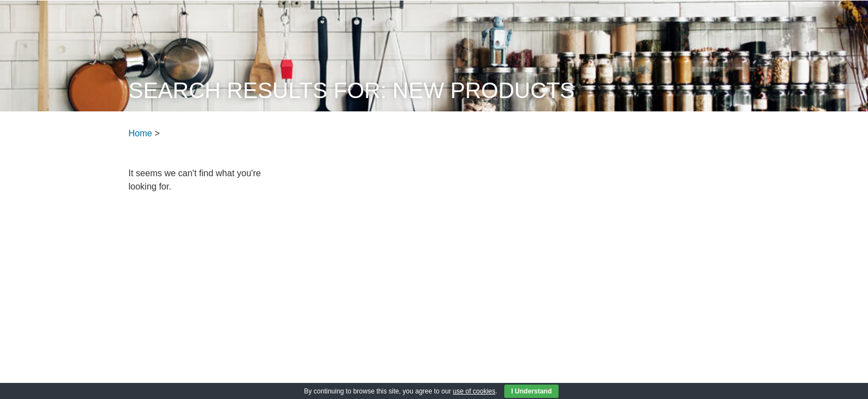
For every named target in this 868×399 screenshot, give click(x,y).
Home (140, 133)
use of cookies (474, 391)
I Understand (531, 391)
